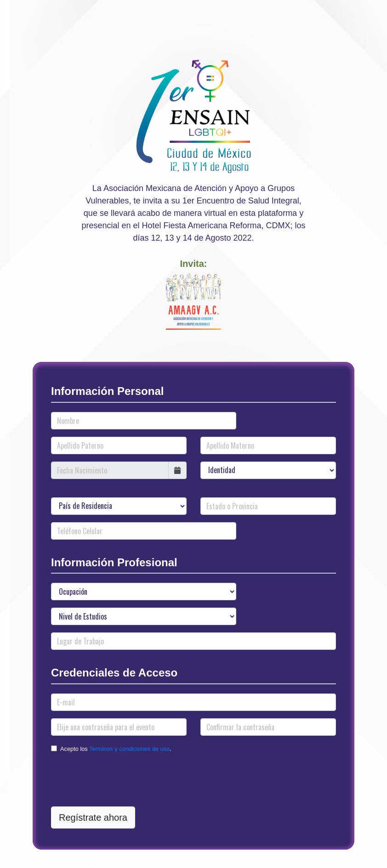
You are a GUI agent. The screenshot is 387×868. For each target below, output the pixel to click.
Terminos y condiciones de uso (129, 749)
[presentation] (121, 781)
